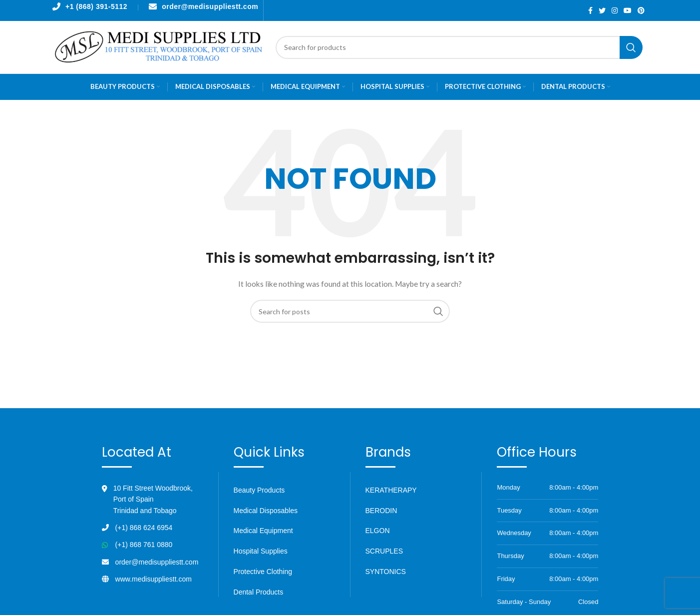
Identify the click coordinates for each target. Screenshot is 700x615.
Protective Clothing (263, 572)
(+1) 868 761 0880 (144, 545)
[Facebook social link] (590, 10)
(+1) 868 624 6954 (144, 528)
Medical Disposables (266, 511)
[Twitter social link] (602, 10)
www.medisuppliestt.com (154, 579)
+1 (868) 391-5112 (96, 6)
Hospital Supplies (261, 551)
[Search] (459, 47)
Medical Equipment (263, 531)
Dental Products (259, 592)
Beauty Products (259, 490)
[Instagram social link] (615, 10)
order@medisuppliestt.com (210, 6)
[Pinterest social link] (641, 10)
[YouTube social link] (628, 10)
